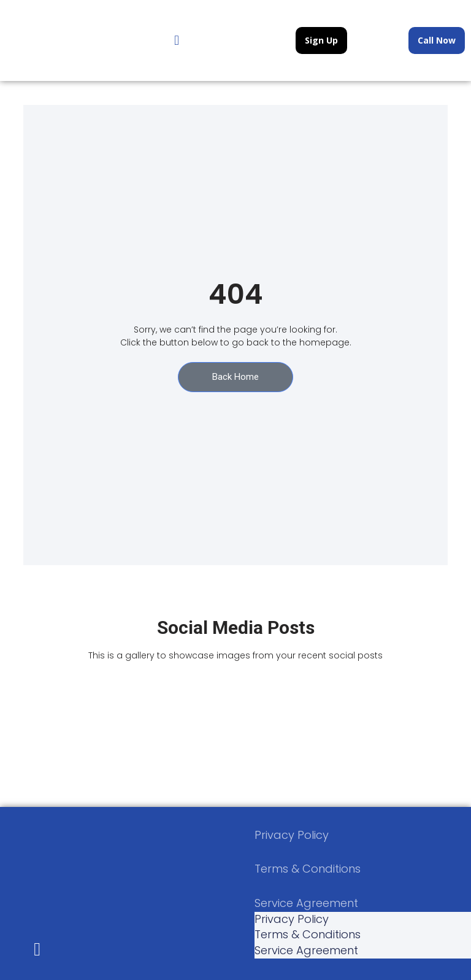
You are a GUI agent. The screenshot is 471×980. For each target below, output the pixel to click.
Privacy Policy (292, 835)
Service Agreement (306, 903)
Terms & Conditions (308, 869)
